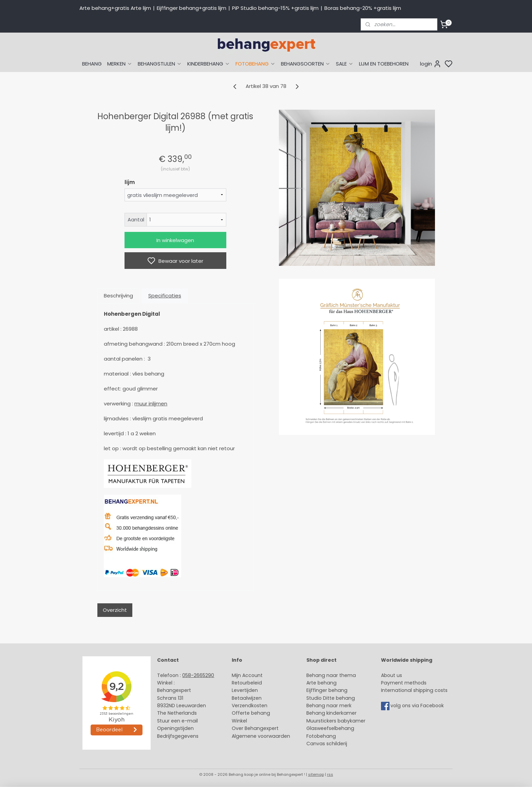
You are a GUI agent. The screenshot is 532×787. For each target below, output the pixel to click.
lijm (130, 182)
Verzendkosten (250, 706)
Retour (240, 683)
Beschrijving (118, 296)
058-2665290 (198, 675)
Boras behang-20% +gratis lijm (363, 8)
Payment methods (404, 683)
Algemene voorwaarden (261, 736)
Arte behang (321, 683)
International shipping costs (414, 690)
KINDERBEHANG (209, 64)
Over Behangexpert (255, 728)
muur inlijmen (151, 404)
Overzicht (115, 610)
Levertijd (242, 690)
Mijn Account (247, 675)
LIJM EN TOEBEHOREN (384, 64)
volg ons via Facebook (418, 706)
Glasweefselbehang (330, 728)
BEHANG (92, 64)
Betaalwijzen (247, 698)
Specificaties (165, 296)
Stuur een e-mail (178, 721)
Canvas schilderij (327, 744)
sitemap (316, 774)
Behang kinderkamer (331, 713)
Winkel (239, 721)
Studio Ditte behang (331, 698)
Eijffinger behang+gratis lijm (192, 8)
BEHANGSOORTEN (306, 64)
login (431, 64)
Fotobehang (321, 736)
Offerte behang (251, 713)
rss (330, 774)
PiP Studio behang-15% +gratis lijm (275, 8)
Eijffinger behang (327, 690)
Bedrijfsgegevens (178, 736)
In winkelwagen (175, 240)
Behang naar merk (329, 706)
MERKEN (120, 64)
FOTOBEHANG (255, 64)
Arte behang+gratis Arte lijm (115, 8)
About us (392, 675)
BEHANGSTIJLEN (160, 64)
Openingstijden (175, 728)
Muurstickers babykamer (336, 721)
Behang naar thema (331, 675)
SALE (345, 64)
